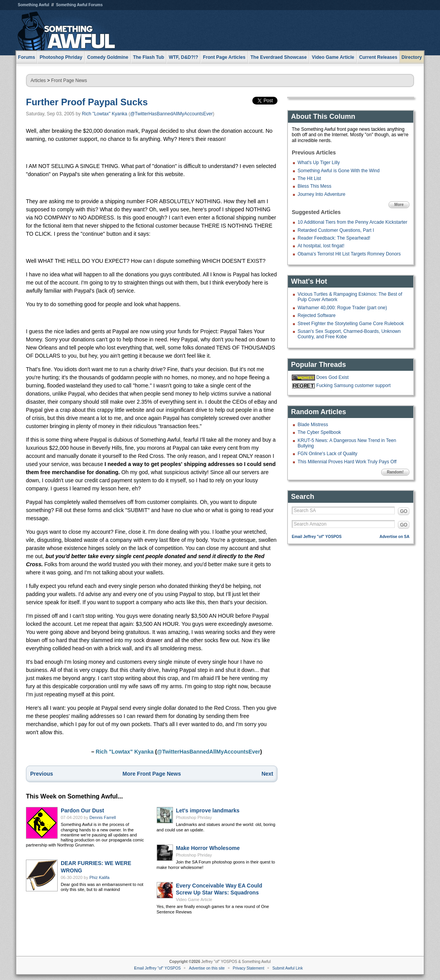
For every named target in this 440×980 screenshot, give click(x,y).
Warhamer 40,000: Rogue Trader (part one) (342, 308)
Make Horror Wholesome (208, 848)
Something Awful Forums (80, 5)
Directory (412, 57)
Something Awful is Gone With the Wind (339, 171)
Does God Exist (332, 377)
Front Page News (69, 81)
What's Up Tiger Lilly (319, 163)
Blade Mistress (313, 425)
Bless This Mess (314, 186)
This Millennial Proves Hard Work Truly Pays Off (347, 462)
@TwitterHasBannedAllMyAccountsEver (171, 114)
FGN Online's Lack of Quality (327, 454)
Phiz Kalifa (99, 877)
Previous (42, 774)
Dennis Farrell (103, 817)
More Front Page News (152, 774)
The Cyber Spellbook (319, 432)
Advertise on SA (395, 537)
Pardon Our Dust (82, 810)
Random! (395, 472)
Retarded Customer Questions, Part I (336, 230)
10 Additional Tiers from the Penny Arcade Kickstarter (352, 222)
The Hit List (309, 178)
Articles (38, 81)
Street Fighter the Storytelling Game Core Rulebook (351, 324)
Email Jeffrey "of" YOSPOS (317, 537)
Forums (27, 57)
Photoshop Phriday (194, 817)
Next (267, 774)
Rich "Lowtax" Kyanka (105, 114)
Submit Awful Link (288, 968)
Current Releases (378, 57)
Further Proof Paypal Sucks (87, 102)
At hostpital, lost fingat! (321, 246)
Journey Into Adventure (321, 194)
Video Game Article (194, 899)
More (399, 205)
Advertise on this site (207, 968)
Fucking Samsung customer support (353, 385)
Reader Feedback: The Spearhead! (334, 238)
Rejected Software (317, 315)
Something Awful (33, 5)
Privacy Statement (249, 968)
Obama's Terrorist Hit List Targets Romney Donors (349, 254)
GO (404, 511)
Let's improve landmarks (208, 810)
